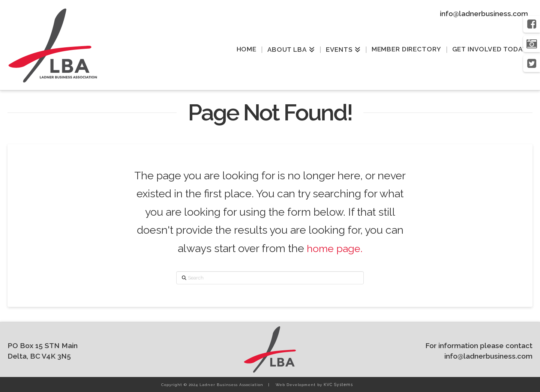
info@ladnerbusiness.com (484, 14)
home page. (334, 248)
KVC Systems (337, 385)
